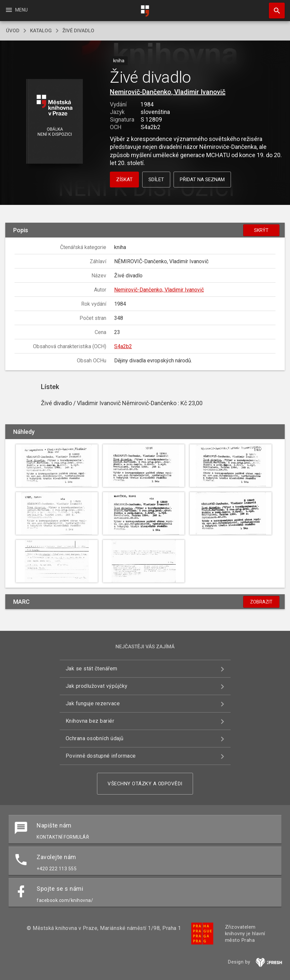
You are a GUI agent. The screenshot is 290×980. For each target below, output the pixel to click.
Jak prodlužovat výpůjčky (97, 686)
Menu (16, 10)
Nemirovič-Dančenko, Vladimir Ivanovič (168, 92)
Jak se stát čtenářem (92, 669)
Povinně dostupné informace (101, 756)
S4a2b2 (123, 346)
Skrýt (261, 230)
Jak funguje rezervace (93, 703)
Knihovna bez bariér (90, 721)
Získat (124, 180)
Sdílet (156, 180)
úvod (13, 31)
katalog (41, 31)
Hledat (274, 7)
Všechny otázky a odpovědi (145, 784)
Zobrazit (261, 602)
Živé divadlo (78, 31)
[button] (54, 122)
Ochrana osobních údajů (95, 738)
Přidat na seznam (202, 180)
